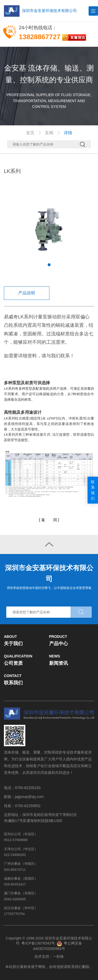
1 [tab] (49, 265)
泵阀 (49, 133)
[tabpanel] (49, 228)
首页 (30, 133)
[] (49, 520)
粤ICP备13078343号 (38, 943)
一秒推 (58, 956)
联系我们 (93, 490)
